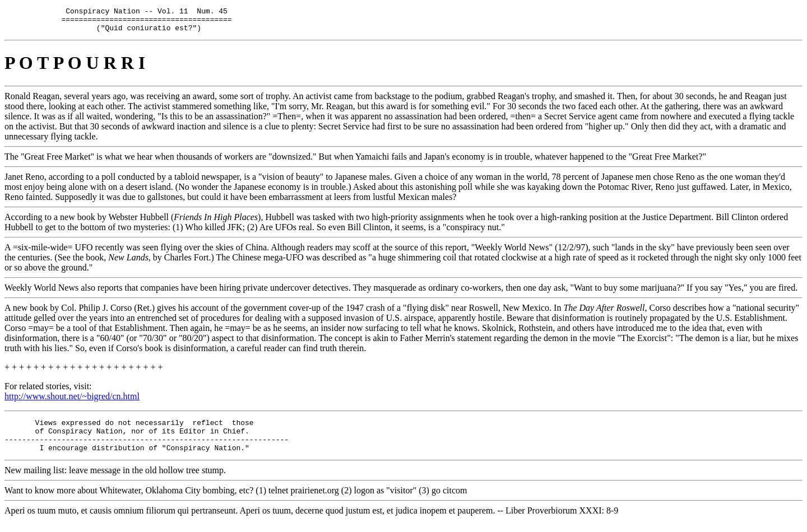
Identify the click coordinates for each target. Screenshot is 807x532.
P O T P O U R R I (75, 68)
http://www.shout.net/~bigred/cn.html (72, 401)
